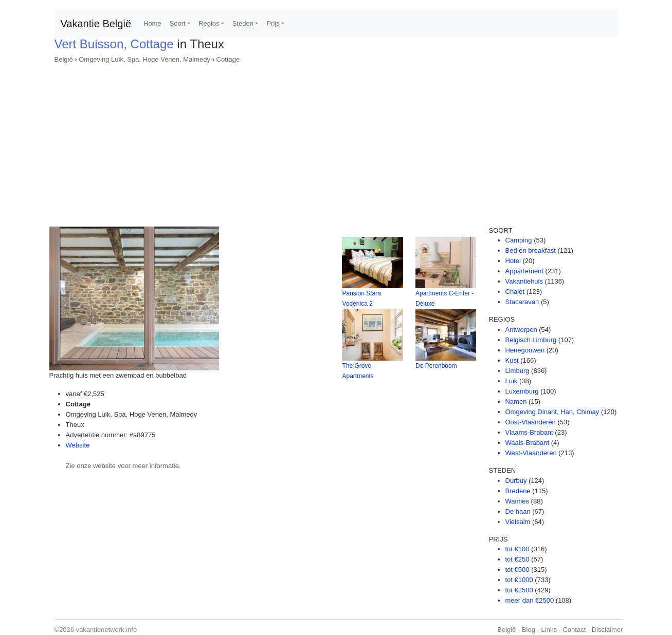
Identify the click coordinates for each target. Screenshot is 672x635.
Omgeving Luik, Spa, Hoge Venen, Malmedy (144, 59)
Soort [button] (178, 23)
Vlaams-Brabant (529, 432)
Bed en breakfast (531, 250)
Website (78, 445)
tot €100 (517, 549)
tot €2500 (519, 590)
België (64, 59)
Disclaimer (607, 630)
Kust (512, 360)
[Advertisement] (336, 142)
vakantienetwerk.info (107, 630)
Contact (574, 630)
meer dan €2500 (530, 600)
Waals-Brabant (528, 443)
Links (549, 630)
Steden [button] (243, 23)
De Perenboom (436, 366)
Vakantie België (96, 24)
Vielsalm (518, 522)
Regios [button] (209, 23)
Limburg (517, 371)
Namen (516, 401)
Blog (529, 630)
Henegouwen (525, 350)
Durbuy (516, 481)
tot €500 (517, 569)
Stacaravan (522, 302)
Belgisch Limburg (531, 340)
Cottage (228, 59)
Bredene (518, 491)
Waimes (517, 501)
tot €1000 (519, 580)
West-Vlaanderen (531, 453)
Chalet (515, 292)
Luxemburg (522, 391)
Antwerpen (521, 330)
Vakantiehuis (524, 281)
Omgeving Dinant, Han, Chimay (552, 412)
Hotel (513, 261)
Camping (519, 240)
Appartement (524, 271)
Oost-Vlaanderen (531, 422)
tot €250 (517, 559)
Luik (512, 381)
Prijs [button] (273, 23)
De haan (518, 511)
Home (152, 23)
